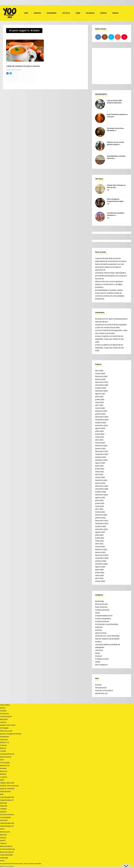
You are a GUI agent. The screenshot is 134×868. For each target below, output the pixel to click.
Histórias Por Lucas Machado (107, 636)
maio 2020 (100, 575)
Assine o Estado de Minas (11, 734)
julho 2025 (99, 397)
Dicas (97, 613)
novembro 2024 (102, 420)
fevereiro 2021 (101, 549)
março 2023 (100, 477)
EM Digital (4, 728)
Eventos (103, 13)
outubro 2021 (101, 526)
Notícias (3, 803)
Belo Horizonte (101, 604)
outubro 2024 (101, 423)
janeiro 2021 (100, 552)
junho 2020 (100, 573)
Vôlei (2, 780)
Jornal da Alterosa (7, 849)
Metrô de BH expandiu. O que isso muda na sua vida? (109, 339)
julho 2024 (99, 431)
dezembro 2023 (102, 451)
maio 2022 (99, 506)
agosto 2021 (100, 532)
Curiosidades (5, 817)
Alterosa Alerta (6, 846)
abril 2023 (99, 475)
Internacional (6, 717)
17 (108, 204)
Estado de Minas (5, 705)
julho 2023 (99, 466)
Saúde (78, 13)
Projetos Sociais (102, 659)
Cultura (3, 722)
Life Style (66, 13)
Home (26, 13)
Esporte (3, 812)
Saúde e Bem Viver (8, 725)
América (4, 771)
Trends (3, 751)
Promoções (5, 763)
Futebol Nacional (7, 783)
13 (108, 218)
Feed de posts (101, 688)
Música (3, 748)
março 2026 (100, 374)
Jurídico (98, 642)
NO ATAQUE (3, 768)
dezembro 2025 (102, 382)
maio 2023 (99, 472)
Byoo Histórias (101, 607)
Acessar (98, 685)
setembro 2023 (101, 460)
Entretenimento (102, 621)
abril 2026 (99, 371)
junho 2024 (100, 434)
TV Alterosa (3, 843)
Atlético (3, 774)
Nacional (4, 719)
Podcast (115, 13)
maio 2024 (100, 437)
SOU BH (2, 829)
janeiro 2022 (100, 518)
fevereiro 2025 (101, 411)
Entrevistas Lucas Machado (107, 624)
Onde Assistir (5, 792)
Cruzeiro (4, 777)
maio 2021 (99, 541)
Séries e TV (4, 742)
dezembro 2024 (102, 417)
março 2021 (100, 547)
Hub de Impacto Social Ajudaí (107, 639)
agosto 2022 (100, 498)
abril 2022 (99, 509)
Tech (2, 760)
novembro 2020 (102, 558)
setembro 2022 (101, 495)
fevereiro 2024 (101, 446)
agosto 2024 (100, 428)
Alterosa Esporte (7, 852)
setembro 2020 (101, 564)
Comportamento (102, 610)
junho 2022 (100, 503)
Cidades (3, 809)
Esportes (37, 13)
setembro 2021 (101, 529)
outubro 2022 (101, 492)
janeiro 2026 (100, 379)
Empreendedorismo (104, 616)
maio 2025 (99, 402)
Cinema (3, 745)
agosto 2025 (100, 394)
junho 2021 (100, 538)
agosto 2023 (100, 463)
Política (3, 711)
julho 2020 (99, 570)
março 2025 (100, 408)
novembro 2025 (102, 385)
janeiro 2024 (100, 449)
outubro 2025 (101, 388)
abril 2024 (99, 440)
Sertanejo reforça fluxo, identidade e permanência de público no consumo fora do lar (111, 276)
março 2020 (100, 581)
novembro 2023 (102, 454)
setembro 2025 (101, 391)
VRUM (2, 794)
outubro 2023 (101, 457)
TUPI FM (2, 861)
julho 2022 (99, 500)
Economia (4, 714)
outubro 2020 (101, 561)
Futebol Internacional (9, 786)
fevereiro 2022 (101, 515)
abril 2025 (99, 405)
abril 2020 (99, 578)
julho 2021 (99, 535)
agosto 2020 (100, 567)
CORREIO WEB (4, 858)
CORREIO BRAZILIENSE (6, 855)
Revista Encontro (5, 832)
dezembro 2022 (102, 486)
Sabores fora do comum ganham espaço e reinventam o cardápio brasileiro (109, 284)
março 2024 (100, 443)
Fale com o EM (6, 731)
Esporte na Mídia (7, 789)
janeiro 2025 (100, 414)
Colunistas (90, 13)
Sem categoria (101, 665)
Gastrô (3, 841)
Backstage (100, 601)
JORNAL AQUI (4, 806)
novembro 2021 (102, 524)
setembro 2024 (101, 425)
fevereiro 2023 (101, 480)
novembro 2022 (102, 489)
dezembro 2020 (102, 555)
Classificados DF (7, 800)
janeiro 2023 (100, 483)
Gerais (3, 708)
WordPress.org (101, 693)
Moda (97, 653)
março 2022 (100, 512)
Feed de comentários (104, 691)
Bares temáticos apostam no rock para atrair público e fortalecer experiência (109, 267)
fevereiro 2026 (101, 376)
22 (108, 190)
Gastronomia (52, 13)
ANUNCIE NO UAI (5, 766)
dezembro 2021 (102, 521)
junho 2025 (100, 400)
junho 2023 (100, 469)
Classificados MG (7, 797)
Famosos (4, 740)
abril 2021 (99, 544)
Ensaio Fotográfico (103, 619)
